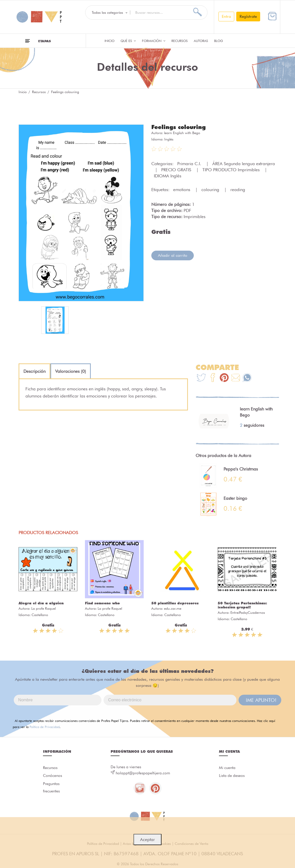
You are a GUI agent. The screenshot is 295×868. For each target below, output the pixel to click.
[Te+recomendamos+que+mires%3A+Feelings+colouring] (213, 378)
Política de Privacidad (45, 727)
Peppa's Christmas (241, 469)
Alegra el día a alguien (41, 603)
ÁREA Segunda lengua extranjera (244, 164)
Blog (219, 41)
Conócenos (53, 776)
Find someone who (102, 603)
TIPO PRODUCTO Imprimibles (232, 170)
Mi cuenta (227, 768)
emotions (182, 190)
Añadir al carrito (173, 255)
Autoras (201, 41)
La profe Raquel (43, 608)
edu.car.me (173, 608)
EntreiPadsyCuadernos (248, 613)
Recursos (180, 41)
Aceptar (147, 839)
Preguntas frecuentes (51, 788)
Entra (226, 16)
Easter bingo (235, 498)
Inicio (109, 41)
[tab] (34, 371)
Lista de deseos (232, 776)
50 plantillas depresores (175, 603)
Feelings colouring (179, 127)
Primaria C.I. (190, 164)
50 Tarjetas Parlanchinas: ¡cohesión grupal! (242, 605)
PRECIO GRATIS (177, 170)
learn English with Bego (182, 133)
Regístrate (248, 16)
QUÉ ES (128, 41)
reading (238, 190)
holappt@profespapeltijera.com (143, 773)
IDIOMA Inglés (168, 176)
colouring (211, 190)
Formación (154, 41)
